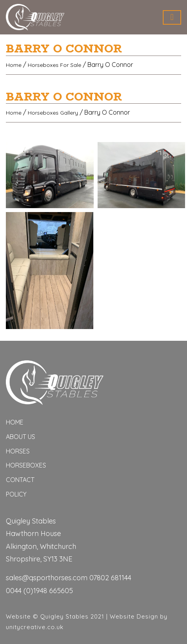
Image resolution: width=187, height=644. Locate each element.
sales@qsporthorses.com (47, 578)
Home (14, 65)
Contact (20, 480)
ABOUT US (20, 437)
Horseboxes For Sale (54, 65)
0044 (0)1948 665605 (39, 591)
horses (18, 451)
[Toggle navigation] (172, 17)
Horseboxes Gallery (53, 113)
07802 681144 (110, 578)
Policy (16, 494)
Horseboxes (26, 465)
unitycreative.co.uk (35, 627)
